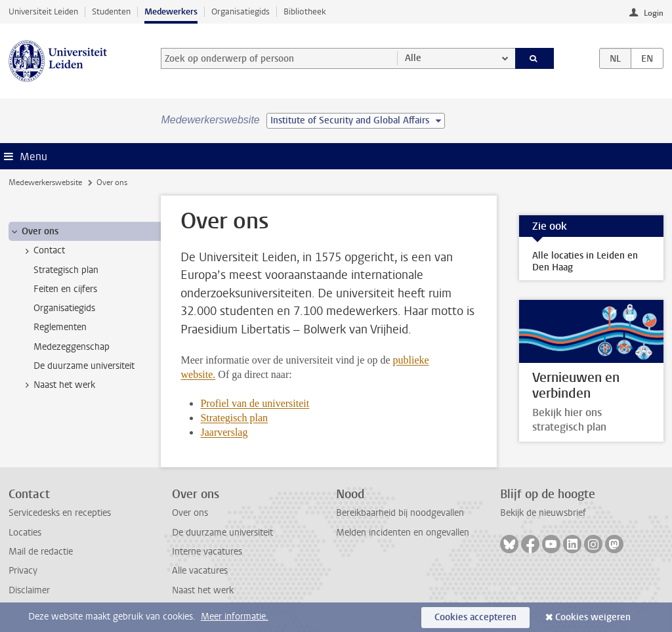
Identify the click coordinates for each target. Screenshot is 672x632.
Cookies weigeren (593, 617)
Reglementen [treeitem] (60, 327)
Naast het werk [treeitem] (58, 385)
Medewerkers (171, 11)
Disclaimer (29, 590)
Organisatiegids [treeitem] (64, 308)
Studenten (111, 11)
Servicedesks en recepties (60, 513)
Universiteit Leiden (43, 11)
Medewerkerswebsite (45, 182)
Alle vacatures (200, 571)
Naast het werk (203, 590)
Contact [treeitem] (43, 251)
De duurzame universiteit (222, 533)
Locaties (25, 533)
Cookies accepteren (475, 617)
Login (654, 13)
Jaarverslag (224, 432)
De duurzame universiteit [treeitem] (84, 366)
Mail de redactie (41, 552)
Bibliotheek (305, 11)
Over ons (190, 513)
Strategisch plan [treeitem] (66, 270)
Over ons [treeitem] (34, 232)
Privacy (23, 571)
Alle (413, 58)
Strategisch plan (234, 418)
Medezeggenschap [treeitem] (72, 347)
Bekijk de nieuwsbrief (543, 513)
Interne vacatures (207, 552)
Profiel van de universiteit (255, 403)
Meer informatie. (235, 617)
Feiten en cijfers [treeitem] (65, 289)
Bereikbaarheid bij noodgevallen (400, 513)
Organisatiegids (241, 11)
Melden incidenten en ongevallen (403, 533)
